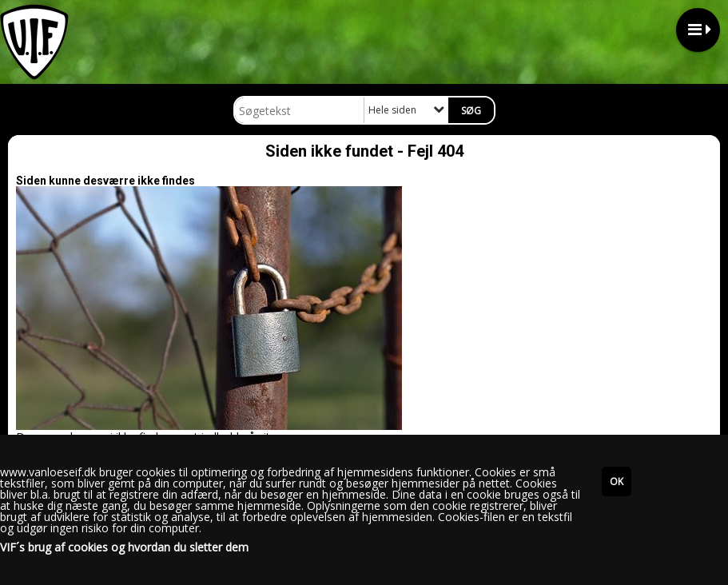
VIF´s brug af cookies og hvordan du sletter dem (124, 547)
